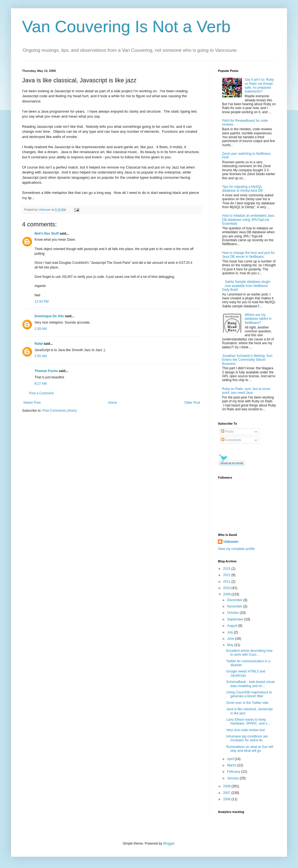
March (232, 765)
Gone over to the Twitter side (247, 703)
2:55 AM (41, 356)
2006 (227, 799)
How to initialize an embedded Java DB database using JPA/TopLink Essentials (248, 220)
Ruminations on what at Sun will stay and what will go (250, 749)
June (231, 639)
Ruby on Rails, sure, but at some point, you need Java (246, 391)
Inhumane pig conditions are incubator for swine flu (247, 738)
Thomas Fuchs (46, 371)
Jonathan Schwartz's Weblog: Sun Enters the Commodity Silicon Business (247, 360)
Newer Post (32, 403)
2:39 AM (41, 329)
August (233, 626)
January (233, 778)
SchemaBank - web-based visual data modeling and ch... (250, 684)
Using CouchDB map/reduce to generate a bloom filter (249, 694)
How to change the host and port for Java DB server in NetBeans (248, 255)
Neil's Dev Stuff (47, 234)
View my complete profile (236, 549)
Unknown (231, 542)
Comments (231, 440)
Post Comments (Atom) (59, 411)
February (234, 772)
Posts (227, 432)
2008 (227, 786)
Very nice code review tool (245, 730)
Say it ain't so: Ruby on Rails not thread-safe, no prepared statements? (259, 86)
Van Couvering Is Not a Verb (126, 27)
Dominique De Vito (49, 316)
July (231, 632)
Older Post (192, 403)
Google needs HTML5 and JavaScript (246, 673)
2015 (227, 569)
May (231, 645)
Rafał (38, 344)
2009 (227, 594)
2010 (227, 588)
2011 (227, 582)
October (233, 613)
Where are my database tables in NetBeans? (258, 319)
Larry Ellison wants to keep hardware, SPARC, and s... (248, 721)
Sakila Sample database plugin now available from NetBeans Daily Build (246, 286)
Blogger (169, 843)
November (235, 606)
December (235, 600)
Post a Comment (41, 393)
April (231, 759)
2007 (227, 793)
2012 (227, 575)
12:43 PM (42, 302)
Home (113, 403)
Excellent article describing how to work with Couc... (249, 653)
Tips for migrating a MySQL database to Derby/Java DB (242, 189)
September (236, 619)
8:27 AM (41, 384)
